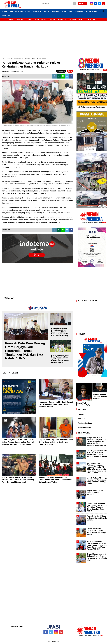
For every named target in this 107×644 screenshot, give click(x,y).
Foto (4, 16)
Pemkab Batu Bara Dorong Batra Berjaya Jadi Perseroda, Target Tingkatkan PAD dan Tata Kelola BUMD (25, 351)
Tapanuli (29, 19)
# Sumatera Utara (84, 427)
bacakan (61, 71)
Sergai (81, 19)
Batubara (72, 19)
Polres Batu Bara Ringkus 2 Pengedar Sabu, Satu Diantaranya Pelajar (97, 532)
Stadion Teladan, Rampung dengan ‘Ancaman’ (100, 396)
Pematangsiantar (92, 19)
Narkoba (27, 59)
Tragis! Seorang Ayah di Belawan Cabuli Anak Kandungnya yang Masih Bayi (97, 557)
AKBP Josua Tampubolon (15, 59)
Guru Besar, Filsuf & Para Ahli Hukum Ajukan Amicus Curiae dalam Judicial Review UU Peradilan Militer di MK (18, 442)
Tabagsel (20, 19)
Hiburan (46, 11)
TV (9, 16)
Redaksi (14, 626)
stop (70, 71)
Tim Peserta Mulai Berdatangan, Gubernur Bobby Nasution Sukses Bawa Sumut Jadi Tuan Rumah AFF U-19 (97, 545)
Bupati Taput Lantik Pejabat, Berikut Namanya (95, 492)
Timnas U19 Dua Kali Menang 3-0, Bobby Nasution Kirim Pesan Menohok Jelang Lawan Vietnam (55, 480)
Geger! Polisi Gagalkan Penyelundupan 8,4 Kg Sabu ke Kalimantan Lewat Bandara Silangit (56, 442)
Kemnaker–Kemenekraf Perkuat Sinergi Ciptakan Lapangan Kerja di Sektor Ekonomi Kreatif (56, 404)
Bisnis (27, 11)
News (21, 11)
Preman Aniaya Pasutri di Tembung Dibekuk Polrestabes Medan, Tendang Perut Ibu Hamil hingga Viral (18, 480)
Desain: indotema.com (53, 641)
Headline (13, 11)
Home (5, 11)
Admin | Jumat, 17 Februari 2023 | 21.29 (12, 71)
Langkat (44, 19)
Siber (21, 626)
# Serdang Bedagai (84, 423)
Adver (95, 11)
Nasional (56, 11)
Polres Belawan (42, 59)
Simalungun (62, 19)
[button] (103, 10)
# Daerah (80, 414)
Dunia (64, 11)
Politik (71, 11)
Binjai (37, 19)
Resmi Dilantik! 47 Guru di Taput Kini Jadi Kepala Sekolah (97, 518)
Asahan (52, 19)
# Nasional (81, 419)
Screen (82, 4)
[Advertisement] (53, 38)
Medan (11, 19)
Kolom (88, 11)
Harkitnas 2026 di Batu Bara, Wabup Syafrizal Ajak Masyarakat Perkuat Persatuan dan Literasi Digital (60, 359)
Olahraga (79, 11)
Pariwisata (37, 11)
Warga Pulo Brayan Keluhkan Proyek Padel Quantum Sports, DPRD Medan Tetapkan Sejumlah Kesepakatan (97, 442)
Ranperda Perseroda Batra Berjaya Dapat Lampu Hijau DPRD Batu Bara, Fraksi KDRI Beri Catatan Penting (60, 332)
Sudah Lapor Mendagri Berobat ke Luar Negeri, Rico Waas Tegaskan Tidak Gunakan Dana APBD (97, 507)
